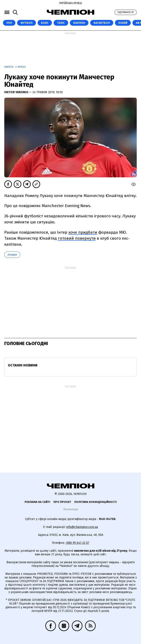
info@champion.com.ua (82, 527)
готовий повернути (77, 238)
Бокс (45, 23)
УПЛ (9, 23)
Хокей (123, 23)
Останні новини (23, 365)
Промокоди (71, 509)
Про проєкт (62, 502)
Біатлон (79, 23)
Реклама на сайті (37, 502)
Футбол (26, 23)
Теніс (61, 23)
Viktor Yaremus (17, 92)
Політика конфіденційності (95, 502)
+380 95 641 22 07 (77, 543)
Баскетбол (102, 23)
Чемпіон (9, 67)
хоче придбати (83, 232)
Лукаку (12, 255)
